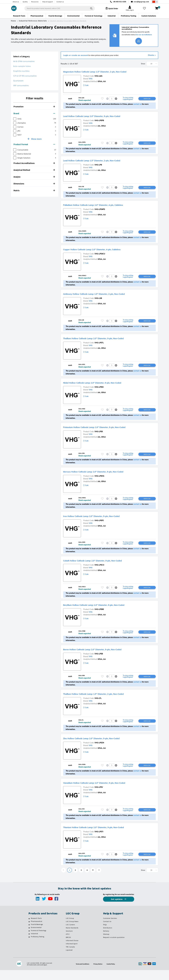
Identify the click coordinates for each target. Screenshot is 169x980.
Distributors (108, 938)
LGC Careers (70, 934)
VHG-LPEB (99, 662)
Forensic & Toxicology (38, 940)
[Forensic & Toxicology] (29, 941)
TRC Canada (70, 957)
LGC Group (70, 928)
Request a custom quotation (114, 947)
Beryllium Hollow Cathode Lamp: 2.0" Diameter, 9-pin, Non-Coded (109, 612)
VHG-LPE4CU (100, 259)
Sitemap (106, 944)
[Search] (89, 8)
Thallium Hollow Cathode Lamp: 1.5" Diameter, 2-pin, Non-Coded (108, 702)
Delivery (106, 941)
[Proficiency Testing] (29, 947)
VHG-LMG (98, 80)
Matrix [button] (34, 190)
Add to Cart (147, 102)
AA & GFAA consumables (24, 61)
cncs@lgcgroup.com (141, 2)
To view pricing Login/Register (128, 102)
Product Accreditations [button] (34, 163)
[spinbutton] (112, 102)
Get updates (117, 909)
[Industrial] (29, 944)
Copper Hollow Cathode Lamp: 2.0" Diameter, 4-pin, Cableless (106, 254)
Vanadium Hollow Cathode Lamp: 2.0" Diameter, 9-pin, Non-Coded (109, 792)
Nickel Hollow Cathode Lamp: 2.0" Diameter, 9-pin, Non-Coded (106, 388)
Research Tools (36, 928)
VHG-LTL (98, 707)
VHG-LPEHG (99, 483)
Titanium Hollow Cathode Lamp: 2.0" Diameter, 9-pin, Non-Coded (108, 837)
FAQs (105, 934)
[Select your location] (155, 2)
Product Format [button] (34, 144)
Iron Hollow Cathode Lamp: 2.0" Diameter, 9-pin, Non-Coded (105, 523)
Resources (35, 2)
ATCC (68, 944)
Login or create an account (76, 55)
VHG (91, 82)
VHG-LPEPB (99, 124)
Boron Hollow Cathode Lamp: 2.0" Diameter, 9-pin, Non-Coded (106, 657)
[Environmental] (29, 938)
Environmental (36, 937)
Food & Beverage (37, 934)
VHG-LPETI (99, 841)
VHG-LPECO (99, 572)
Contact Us (107, 931)
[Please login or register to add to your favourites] (102, 102)
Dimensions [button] (34, 184)
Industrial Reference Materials (33, 21)
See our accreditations (144, 35)
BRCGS (68, 947)
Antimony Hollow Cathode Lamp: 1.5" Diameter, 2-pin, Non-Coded (109, 299)
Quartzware (18, 81)
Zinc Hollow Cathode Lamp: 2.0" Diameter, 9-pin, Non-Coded (105, 747)
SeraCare (69, 941)
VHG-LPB (98, 169)
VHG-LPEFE (99, 528)
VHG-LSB (98, 304)
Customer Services (110, 928)
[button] (116, 102)
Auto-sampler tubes (22, 66)
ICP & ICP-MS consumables (25, 76)
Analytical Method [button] (34, 170)
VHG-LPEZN (99, 752)
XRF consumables (21, 85)
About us (16, 2)
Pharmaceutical (36, 931)
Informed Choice (72, 950)
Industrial (34, 943)
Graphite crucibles (21, 71)
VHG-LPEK (99, 438)
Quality (25, 2)
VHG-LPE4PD (100, 214)
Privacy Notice (98, 974)
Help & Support (48, 2)
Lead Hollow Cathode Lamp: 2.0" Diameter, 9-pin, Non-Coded (105, 120)
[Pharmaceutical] (29, 932)
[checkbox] (15, 119)
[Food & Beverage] (29, 935)
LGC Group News (72, 931)
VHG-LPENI (99, 393)
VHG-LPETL (99, 348)
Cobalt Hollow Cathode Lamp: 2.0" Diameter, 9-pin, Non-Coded (107, 568)
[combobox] (58, 8)
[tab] (35, 107)
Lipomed (69, 960)
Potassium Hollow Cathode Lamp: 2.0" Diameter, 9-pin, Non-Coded (109, 433)
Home (13, 21)
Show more (36, 139)
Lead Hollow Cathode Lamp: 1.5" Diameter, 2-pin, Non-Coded (105, 164)
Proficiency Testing (37, 946)
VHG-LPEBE (99, 617)
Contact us (60, 2)
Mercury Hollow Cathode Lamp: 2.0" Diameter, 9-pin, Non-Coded (108, 478)
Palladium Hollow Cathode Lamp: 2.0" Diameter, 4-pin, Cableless (108, 209)
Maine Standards (72, 938)
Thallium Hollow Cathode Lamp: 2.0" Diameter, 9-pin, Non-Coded (108, 344)
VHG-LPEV (99, 796)
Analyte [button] (34, 177)
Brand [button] (34, 113)
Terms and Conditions (82, 974)
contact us (137, 108)
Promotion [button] (34, 107)
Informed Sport (72, 954)
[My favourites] (145, 8)
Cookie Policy (112, 974)
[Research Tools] (29, 928)
